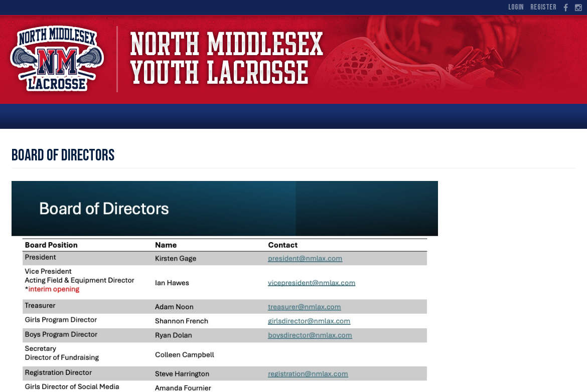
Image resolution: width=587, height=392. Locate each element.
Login (516, 7)
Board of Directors (63, 156)
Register (543, 7)
